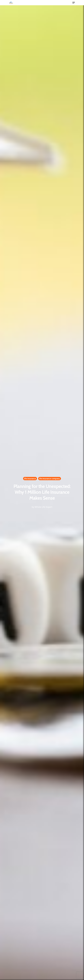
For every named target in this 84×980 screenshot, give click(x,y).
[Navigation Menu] (74, 3)
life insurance (30, 478)
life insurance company (50, 478)
